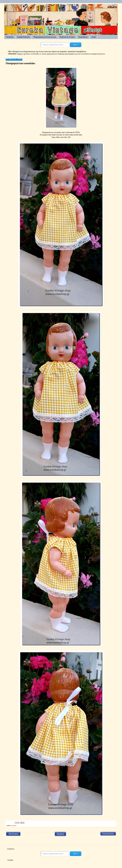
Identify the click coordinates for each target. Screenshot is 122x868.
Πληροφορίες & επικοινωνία (45, 37)
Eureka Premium (23, 37)
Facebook (10, 37)
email (94, 37)
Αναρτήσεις (83, 37)
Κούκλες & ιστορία (67, 37)
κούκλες (14, 825)
